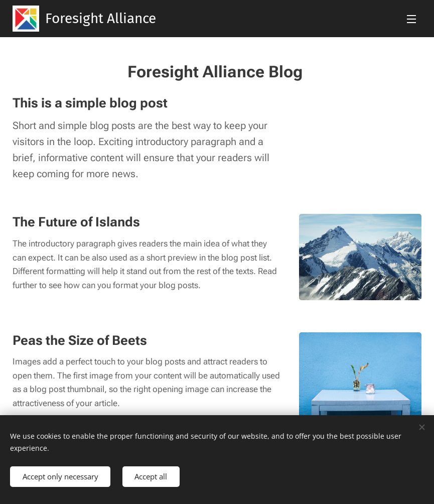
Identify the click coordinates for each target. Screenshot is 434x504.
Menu (411, 19)
